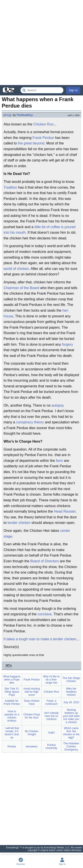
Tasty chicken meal (32, 702)
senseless (32, 747)
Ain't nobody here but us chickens (51, 716)
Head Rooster (65, 511)
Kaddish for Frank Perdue (12, 702)
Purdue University (51, 747)
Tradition (10, 187)
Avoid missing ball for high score (32, 692)
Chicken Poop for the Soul (32, 716)
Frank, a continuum (51, 702)
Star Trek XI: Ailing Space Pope (12, 692)
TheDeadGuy (25, 115)
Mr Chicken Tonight (32, 733)
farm (60, 461)
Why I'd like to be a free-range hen (51, 680)
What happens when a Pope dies (12, 680)
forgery (68, 344)
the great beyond (31, 143)
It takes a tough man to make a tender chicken (40, 639)
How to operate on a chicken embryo (12, 716)
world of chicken (16, 269)
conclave (45, 614)
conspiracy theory (30, 422)
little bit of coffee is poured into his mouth (40, 230)
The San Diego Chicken (71, 680)
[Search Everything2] (42, 90)
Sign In (73, 90)
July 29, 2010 (71, 702)
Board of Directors (45, 561)
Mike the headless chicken (71, 692)
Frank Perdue (43, 138)
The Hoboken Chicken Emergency (71, 747)
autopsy (58, 405)
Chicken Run (43, 124)
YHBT (51, 733)
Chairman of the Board (21, 288)
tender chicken (19, 523)
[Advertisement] (41, 43)
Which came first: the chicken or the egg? (71, 733)
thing (7, 115)
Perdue (12, 747)
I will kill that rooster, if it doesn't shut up (12, 733)
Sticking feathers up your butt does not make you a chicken (71, 716)
